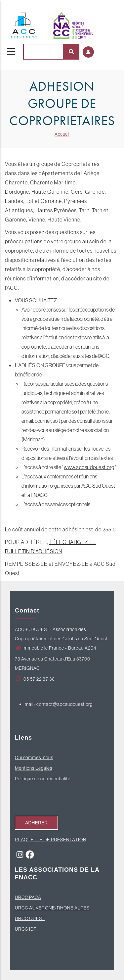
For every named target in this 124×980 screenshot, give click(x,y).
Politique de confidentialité (43, 779)
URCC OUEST (30, 918)
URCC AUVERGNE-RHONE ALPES (52, 908)
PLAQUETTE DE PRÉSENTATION (51, 840)
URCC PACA (28, 897)
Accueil (62, 134)
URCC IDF (26, 929)
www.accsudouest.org (89, 467)
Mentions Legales (34, 768)
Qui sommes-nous (34, 758)
